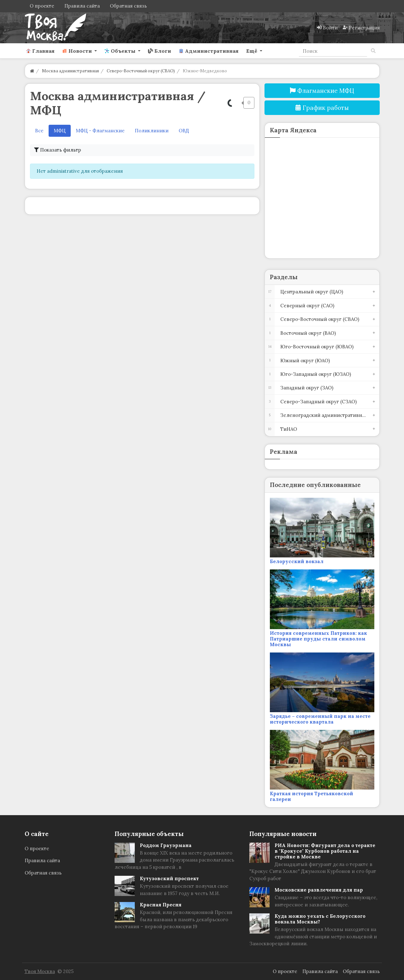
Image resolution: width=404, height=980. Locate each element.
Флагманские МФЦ (322, 91)
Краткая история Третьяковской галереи (312, 796)
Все (39, 131)
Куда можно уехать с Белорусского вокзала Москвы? (320, 919)
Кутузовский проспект (169, 878)
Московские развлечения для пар (319, 890)
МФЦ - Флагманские (100, 131)
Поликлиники (152, 131)
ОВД (184, 131)
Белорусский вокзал (297, 561)
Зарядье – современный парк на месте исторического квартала (320, 719)
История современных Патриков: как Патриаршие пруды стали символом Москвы (318, 639)
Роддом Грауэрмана (166, 845)
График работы (322, 108)
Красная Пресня (161, 905)
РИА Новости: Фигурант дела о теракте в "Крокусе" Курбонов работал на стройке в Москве (325, 851)
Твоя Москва (40, 971)
